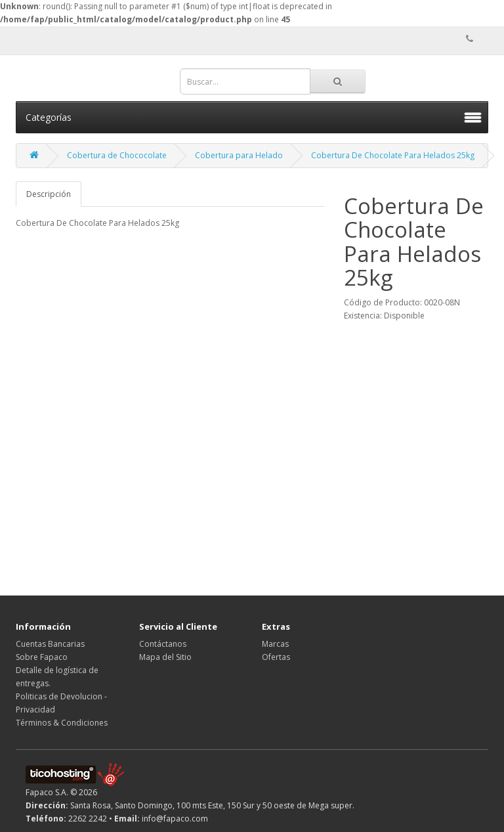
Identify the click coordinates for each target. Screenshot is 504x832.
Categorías (49, 117)
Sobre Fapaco (42, 657)
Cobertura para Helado (239, 155)
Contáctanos (163, 644)
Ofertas (276, 657)
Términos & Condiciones (62, 723)
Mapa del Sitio (165, 657)
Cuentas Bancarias (50, 644)
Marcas (275, 644)
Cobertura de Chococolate (117, 155)
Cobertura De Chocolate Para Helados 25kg (393, 155)
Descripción (49, 194)
